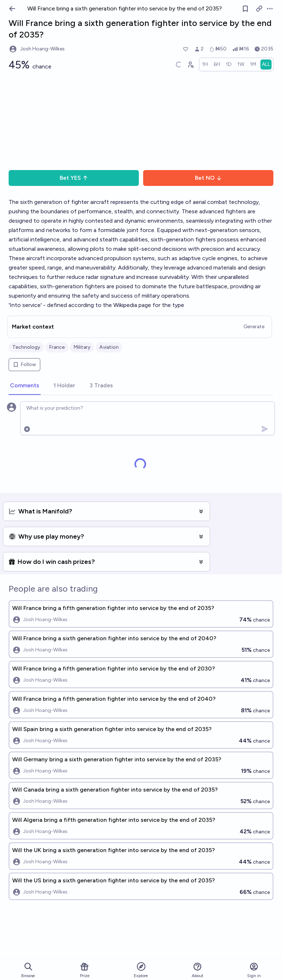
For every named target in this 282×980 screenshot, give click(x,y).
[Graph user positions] (190, 64)
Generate (254, 327)
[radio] (205, 64)
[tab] (25, 386)
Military (82, 347)
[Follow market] (245, 9)
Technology (26, 347)
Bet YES (74, 178)
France (57, 347)
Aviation (109, 347)
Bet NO (208, 178)
